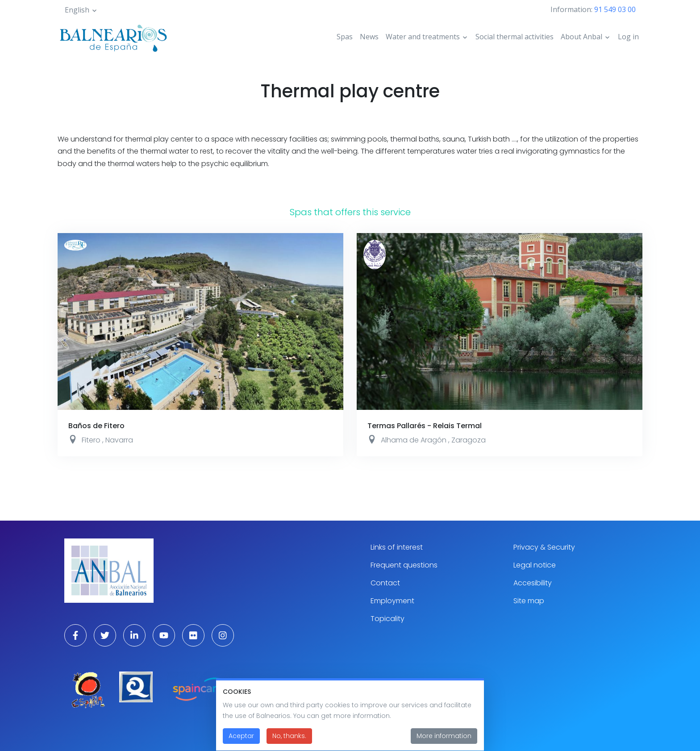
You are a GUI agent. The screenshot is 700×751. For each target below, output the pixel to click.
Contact (385, 583)
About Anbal (581, 37)
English (77, 10)
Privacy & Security (544, 547)
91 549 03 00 (615, 9)
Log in (628, 37)
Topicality (387, 619)
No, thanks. (289, 741)
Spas (345, 37)
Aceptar (241, 741)
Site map (529, 601)
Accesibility (533, 583)
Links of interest (397, 547)
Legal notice (535, 565)
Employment (392, 601)
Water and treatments (423, 37)
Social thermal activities (515, 37)
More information (444, 741)
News (369, 37)
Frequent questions (404, 565)
